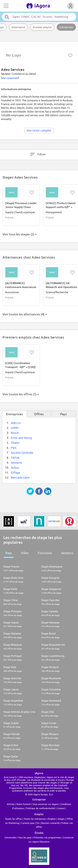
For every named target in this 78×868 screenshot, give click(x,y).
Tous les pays (25, 837)
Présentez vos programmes (47, 837)
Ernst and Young (21, 438)
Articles (11, 804)
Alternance (18, 27)
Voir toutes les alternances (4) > (25, 314)
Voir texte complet (39, 131)
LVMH (15, 428)
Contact (61, 808)
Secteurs (67, 553)
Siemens (16, 463)
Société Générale (22, 453)
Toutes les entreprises (35, 819)
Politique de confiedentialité (40, 808)
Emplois (52, 819)
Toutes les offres (13, 819)
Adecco (16, 423)
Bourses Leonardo (50, 823)
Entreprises (66, 27)
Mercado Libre (20, 478)
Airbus (15, 468)
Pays (9, 553)
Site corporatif (10, 78)
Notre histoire (24, 804)
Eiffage (15, 473)
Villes (25, 553)
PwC (14, 448)
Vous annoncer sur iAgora (45, 804)
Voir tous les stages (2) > (20, 234)
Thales (15, 443)
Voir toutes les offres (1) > (21, 394)
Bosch (15, 433)
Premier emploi (42, 27)
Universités (10, 837)
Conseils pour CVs (30, 823)
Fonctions (45, 553)
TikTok (15, 458)
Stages (61, 819)
